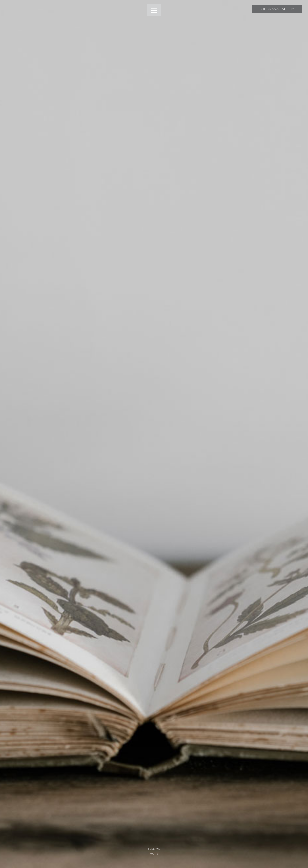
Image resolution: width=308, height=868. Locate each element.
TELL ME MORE (154, 851)
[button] (154, 10)
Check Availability (277, 9)
